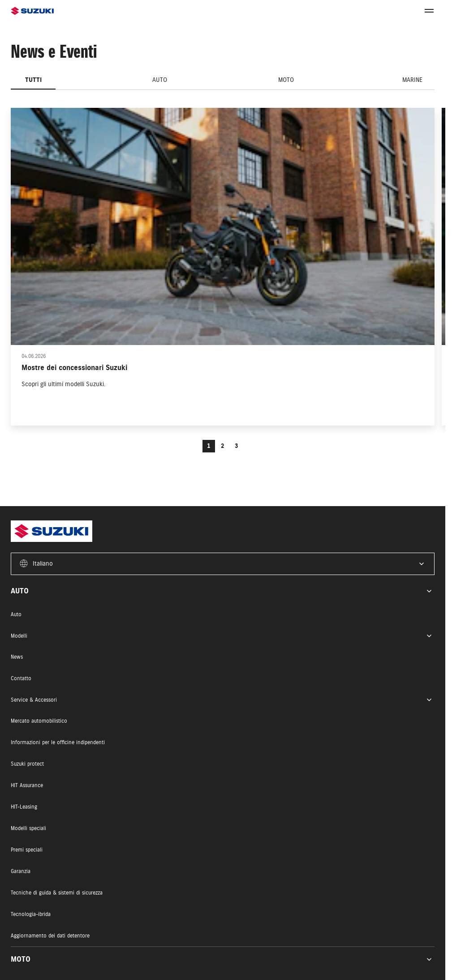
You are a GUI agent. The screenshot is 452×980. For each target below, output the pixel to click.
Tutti (33, 80)
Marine (412, 80)
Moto (286, 80)
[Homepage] (117, 11)
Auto (160, 80)
